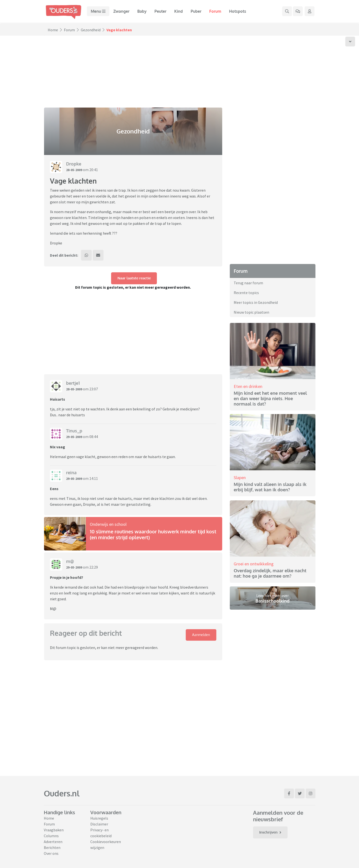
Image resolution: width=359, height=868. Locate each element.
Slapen (240, 478)
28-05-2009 (75, 170)
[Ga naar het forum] (298, 12)
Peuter (164, 12)
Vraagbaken (54, 830)
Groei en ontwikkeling (254, 564)
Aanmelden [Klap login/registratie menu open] (200, 637)
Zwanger (125, 12)
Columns (51, 836)
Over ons (51, 853)
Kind (182, 12)
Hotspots (241, 12)
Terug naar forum (248, 283)
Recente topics (246, 292)
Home (53, 30)
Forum (218, 12)
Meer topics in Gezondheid (256, 302)
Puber (199, 12)
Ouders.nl (62, 793)
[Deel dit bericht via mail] (100, 256)
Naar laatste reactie (134, 280)
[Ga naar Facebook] (289, 793)
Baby (145, 12)
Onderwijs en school (108, 526)
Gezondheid (91, 30)
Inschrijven (272, 833)
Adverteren (53, 842)
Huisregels (99, 818)
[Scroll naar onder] (350, 42)
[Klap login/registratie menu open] (310, 12)
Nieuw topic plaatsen (251, 312)
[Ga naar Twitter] (300, 793)
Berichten (52, 847)
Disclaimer (99, 824)
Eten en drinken (248, 386)
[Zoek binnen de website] (287, 12)
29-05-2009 (75, 439)
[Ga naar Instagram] (311, 793)
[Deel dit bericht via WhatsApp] (87, 256)
